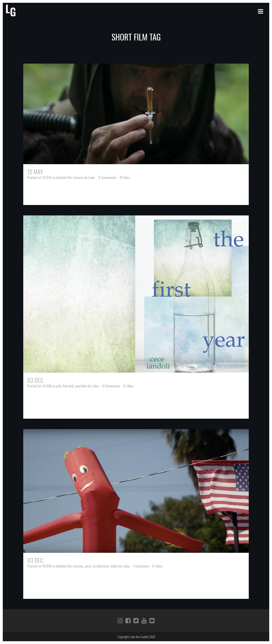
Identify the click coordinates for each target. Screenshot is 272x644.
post (88, 566)
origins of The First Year (75, 380)
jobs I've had (65, 386)
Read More (35, 196)
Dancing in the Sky (67, 560)
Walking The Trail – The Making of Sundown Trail (105, 172)
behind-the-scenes (70, 177)
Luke (92, 177)
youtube (81, 386)
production (101, 566)
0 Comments (107, 177)
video (114, 566)
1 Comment (141, 566)
